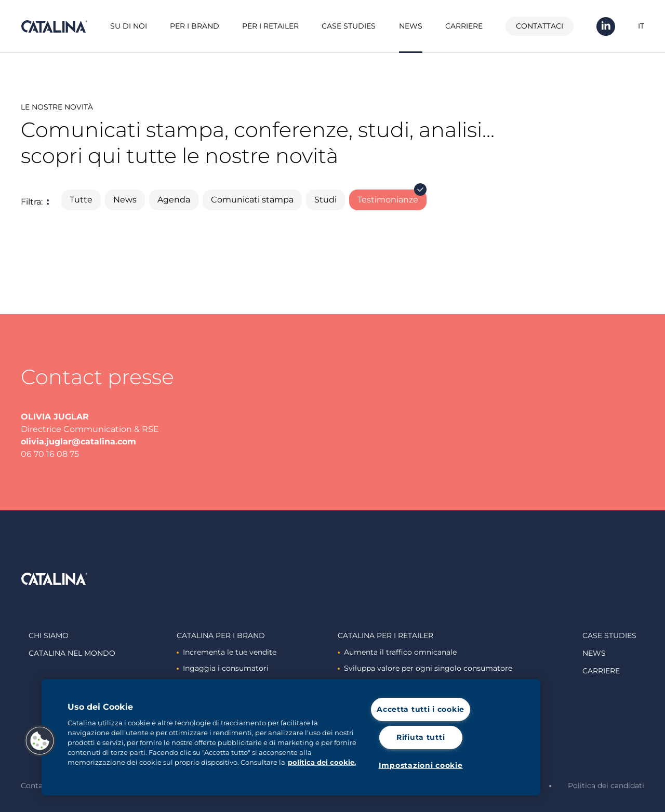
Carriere (464, 26)
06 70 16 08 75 (50, 454)
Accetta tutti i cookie (421, 709)
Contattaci (540, 26)
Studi (325, 200)
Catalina (54, 26)
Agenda (174, 200)
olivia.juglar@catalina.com (78, 442)
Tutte (81, 200)
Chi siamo (49, 635)
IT (641, 26)
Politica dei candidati (606, 786)
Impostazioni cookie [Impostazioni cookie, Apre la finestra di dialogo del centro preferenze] (421, 765)
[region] (291, 737)
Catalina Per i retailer (385, 635)
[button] (40, 741)
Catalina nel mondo (72, 653)
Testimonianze (392, 197)
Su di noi (129, 26)
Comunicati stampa (252, 200)
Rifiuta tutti (421, 737)
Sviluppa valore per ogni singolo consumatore (425, 668)
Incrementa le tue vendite (227, 652)
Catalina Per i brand (221, 635)
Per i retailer (270, 26)
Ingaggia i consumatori (223, 668)
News (411, 26)
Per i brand (195, 26)
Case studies (349, 26)
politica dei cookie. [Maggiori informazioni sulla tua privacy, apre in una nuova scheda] (322, 762)
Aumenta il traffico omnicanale (397, 652)
